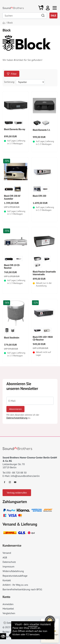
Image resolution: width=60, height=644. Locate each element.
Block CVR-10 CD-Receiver (12, 267)
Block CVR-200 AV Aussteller (12, 197)
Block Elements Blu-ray (15, 129)
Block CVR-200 (40, 196)
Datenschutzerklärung (17, 418)
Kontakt (7, 580)
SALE (53, 15)
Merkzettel (8, 609)
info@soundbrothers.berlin (25, 476)
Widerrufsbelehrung (13, 571)
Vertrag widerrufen (17, 493)
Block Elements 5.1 (42, 130)
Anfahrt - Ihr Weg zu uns (15, 585)
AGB (5, 557)
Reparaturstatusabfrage (15, 576)
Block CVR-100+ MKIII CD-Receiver (43, 338)
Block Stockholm (12, 338)
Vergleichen (9, 613)
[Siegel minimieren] (55, 620)
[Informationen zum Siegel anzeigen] (50, 639)
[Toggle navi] (55, 8)
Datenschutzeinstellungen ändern (22, 623)
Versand (7, 553)
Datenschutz (9, 562)
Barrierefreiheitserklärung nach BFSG (22, 589)
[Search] (25, 15)
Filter (12, 74)
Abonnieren (15, 409)
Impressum (8, 566)
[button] (48, 8)
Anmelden (8, 604)
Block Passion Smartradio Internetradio (44, 273)
